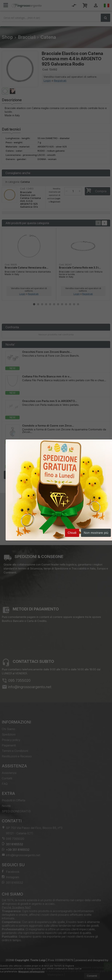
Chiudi (72, 533)
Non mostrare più (96, 533)
